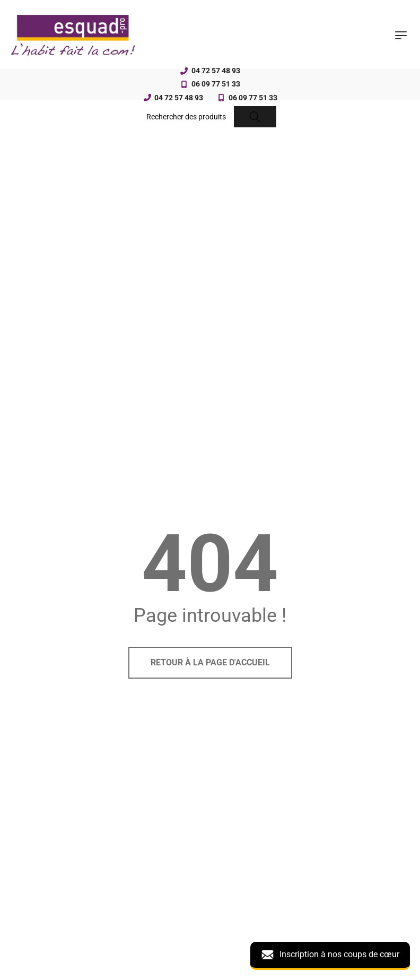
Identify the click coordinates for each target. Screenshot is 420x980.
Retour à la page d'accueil (210, 662)
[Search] (255, 117)
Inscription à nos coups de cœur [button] (330, 955)
